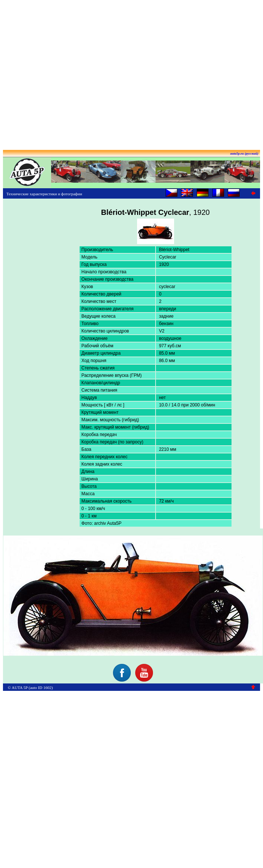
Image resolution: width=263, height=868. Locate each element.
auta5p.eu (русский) (244, 153)
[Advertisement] (130, 72)
